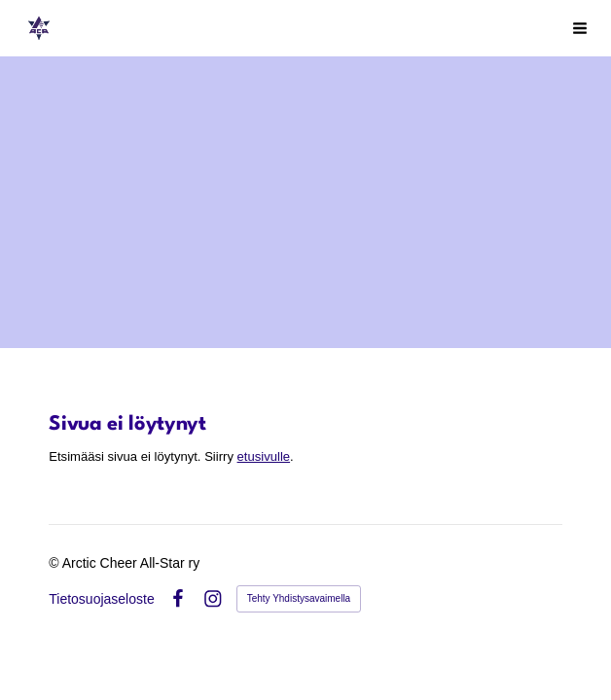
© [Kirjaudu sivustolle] (55, 563)
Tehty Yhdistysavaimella (299, 598)
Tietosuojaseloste (101, 599)
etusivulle (264, 456)
